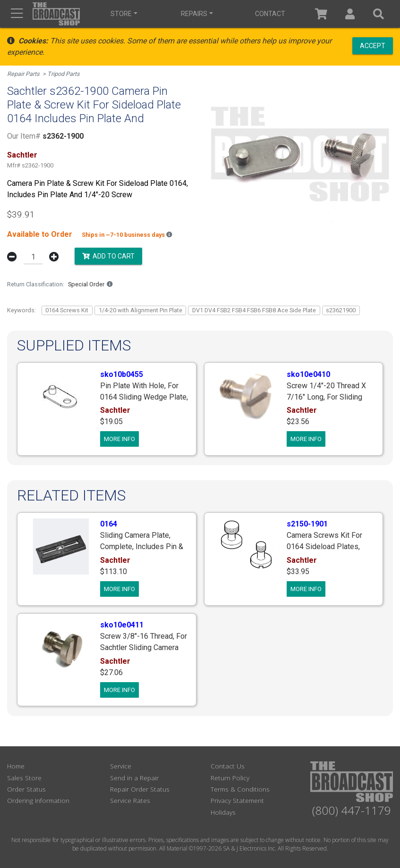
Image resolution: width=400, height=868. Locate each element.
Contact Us (228, 766)
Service (121, 766)
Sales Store (24, 778)
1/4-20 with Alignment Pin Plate (140, 310)
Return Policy (230, 778)
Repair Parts (23, 74)
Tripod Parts (64, 74)
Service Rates (130, 800)
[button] (350, 14)
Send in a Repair (134, 778)
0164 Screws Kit (67, 310)
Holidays (223, 812)
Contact (270, 14)
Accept (373, 45)
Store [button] (121, 14)
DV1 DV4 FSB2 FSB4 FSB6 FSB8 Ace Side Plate (254, 310)
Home (16, 766)
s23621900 (341, 310)
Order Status (26, 789)
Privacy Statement (237, 800)
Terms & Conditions (240, 789)
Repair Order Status (140, 789)
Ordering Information (38, 800)
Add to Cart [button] (108, 256)
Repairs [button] (194, 14)
